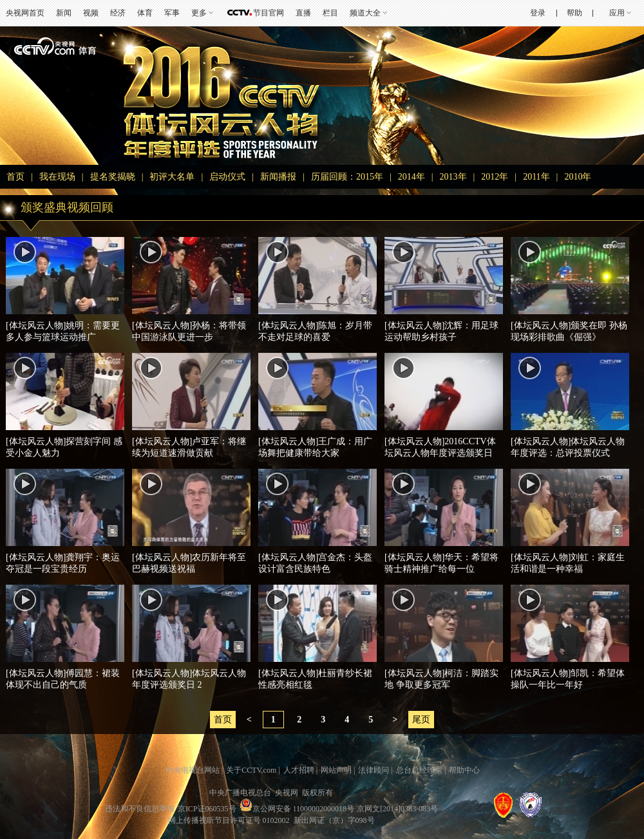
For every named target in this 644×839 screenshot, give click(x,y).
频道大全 (365, 13)
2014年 (412, 177)
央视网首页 (25, 13)
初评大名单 (172, 177)
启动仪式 (227, 177)
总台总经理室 (419, 770)
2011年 (536, 177)
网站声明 (336, 770)
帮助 (574, 13)
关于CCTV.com (251, 770)
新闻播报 (278, 177)
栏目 (330, 13)
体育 (145, 13)
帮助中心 (464, 770)
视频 (91, 13)
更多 (199, 13)
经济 (118, 13)
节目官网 (269, 13)
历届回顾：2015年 (347, 177)
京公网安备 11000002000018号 (297, 809)
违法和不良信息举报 (140, 809)
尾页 (421, 720)
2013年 (453, 177)
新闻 (64, 13)
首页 (15, 177)
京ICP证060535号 (207, 809)
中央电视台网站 (193, 770)
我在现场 (57, 177)
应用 (617, 13)
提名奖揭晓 (113, 177)
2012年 (495, 177)
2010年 (578, 177)
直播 (303, 13)
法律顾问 (374, 770)
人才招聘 (299, 770)
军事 (172, 13)
